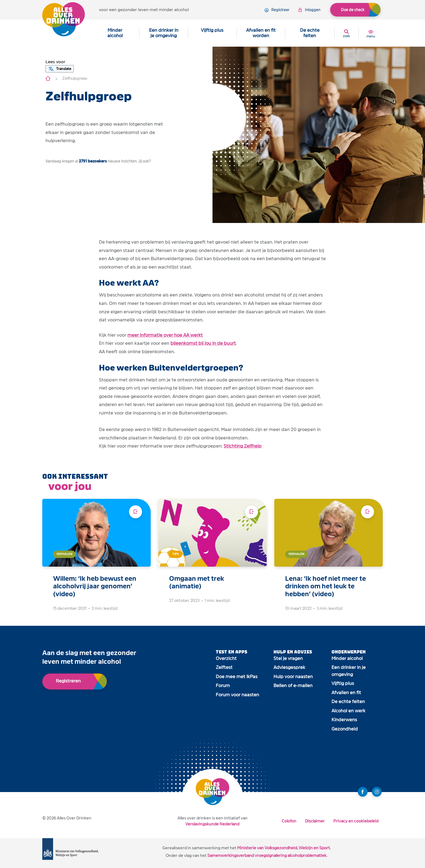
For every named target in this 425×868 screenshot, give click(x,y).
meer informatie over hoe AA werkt (165, 335)
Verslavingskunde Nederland (212, 824)
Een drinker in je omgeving (164, 33)
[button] (55, 62)
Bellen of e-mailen (293, 686)
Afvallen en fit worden (261, 33)
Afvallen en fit (346, 693)
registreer (277, 10)
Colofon (289, 821)
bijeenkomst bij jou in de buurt (203, 343)
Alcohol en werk (348, 711)
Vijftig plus (212, 30)
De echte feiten (310, 33)
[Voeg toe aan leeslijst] (136, 512)
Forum (223, 686)
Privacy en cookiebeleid (356, 821)
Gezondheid (345, 729)
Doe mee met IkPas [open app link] (237, 677)
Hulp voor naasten (293, 677)
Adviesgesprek (289, 667)
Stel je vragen (288, 658)
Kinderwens (344, 720)
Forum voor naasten (237, 695)
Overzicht (226, 658)
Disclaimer (315, 821)
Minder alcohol (115, 33)
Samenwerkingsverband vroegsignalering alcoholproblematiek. (267, 855)
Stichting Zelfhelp (243, 446)
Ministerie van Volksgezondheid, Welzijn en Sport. (284, 848)
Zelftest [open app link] (224, 667)
